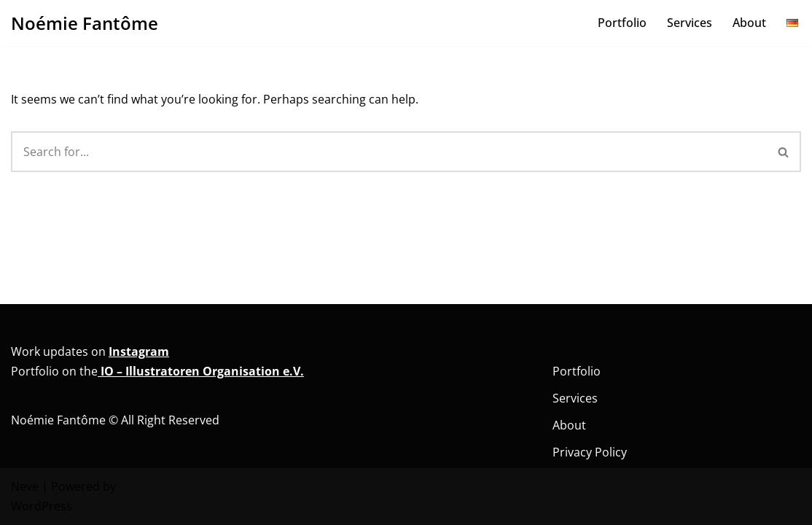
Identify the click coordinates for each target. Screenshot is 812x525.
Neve (25, 486)
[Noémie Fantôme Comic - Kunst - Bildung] (85, 23)
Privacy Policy (590, 452)
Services (690, 23)
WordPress (42, 506)
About (749, 23)
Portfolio (622, 23)
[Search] (389, 152)
